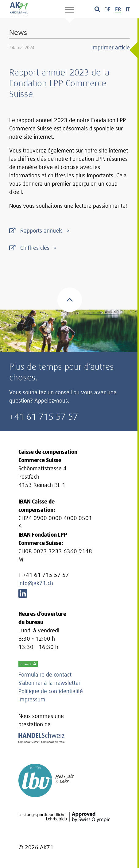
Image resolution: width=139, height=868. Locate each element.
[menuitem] (107, 9)
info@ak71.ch (36, 583)
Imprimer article (111, 47)
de (107, 9)
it (128, 9)
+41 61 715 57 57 (44, 417)
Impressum (32, 699)
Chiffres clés (35, 248)
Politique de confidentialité (51, 691)
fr (118, 9)
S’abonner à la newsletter (49, 683)
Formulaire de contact (45, 675)
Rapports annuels (41, 231)
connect (28, 664)
